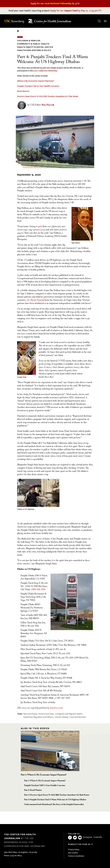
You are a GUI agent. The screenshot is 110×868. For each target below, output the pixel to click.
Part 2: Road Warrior (33, 790)
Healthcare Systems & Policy (34, 50)
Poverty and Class (46, 714)
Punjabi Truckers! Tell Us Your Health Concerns (38, 86)
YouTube (80, 838)
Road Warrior (23, 91)
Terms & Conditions (76, 856)
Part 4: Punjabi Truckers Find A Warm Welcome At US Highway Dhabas (55, 800)
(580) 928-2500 (38, 590)
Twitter (75, 838)
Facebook (70, 838)
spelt (40, 227)
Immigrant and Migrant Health (69, 714)
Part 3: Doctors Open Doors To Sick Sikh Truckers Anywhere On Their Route (57, 795)
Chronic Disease (61, 717)
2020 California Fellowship (45, 71)
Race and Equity (30, 714)
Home (18, 31)
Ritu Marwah (48, 105)
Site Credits (73, 853)
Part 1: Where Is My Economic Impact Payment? (44, 775)
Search (97, 19)
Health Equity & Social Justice (35, 47)
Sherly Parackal (36, 300)
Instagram (88, 837)
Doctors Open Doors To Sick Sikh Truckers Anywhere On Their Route (48, 96)
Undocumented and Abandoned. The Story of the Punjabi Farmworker (54, 805)
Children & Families (29, 41)
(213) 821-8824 (16, 856)
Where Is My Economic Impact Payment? (36, 81)
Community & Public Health (33, 44)
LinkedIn (98, 837)
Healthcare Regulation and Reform (38, 717)
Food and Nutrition (78, 717)
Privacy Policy (74, 850)
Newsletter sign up (79, 844)
